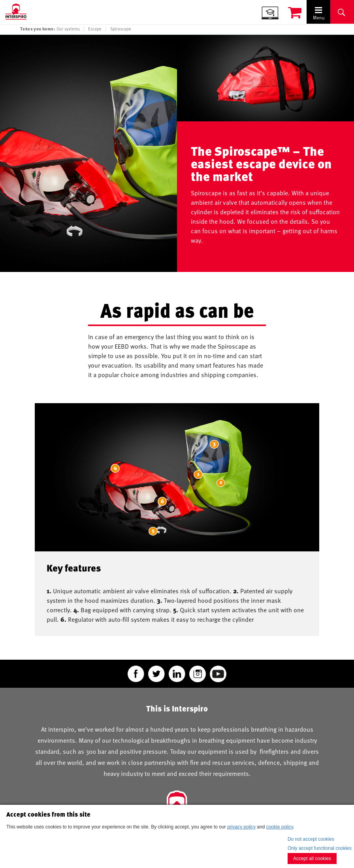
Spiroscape (121, 29)
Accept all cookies (312, 859)
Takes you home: (38, 29)
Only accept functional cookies (320, 848)
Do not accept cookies (311, 839)
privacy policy (241, 827)
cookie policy (280, 827)
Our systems (68, 29)
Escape (95, 29)
